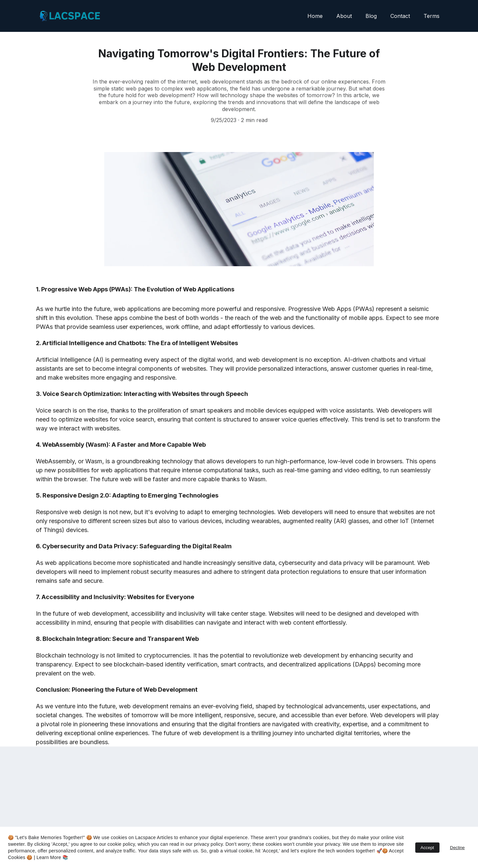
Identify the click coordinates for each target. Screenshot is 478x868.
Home (315, 16)
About (344, 16)
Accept (427, 848)
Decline (457, 848)
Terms (432, 16)
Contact (400, 16)
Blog (371, 16)
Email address (53, 804)
